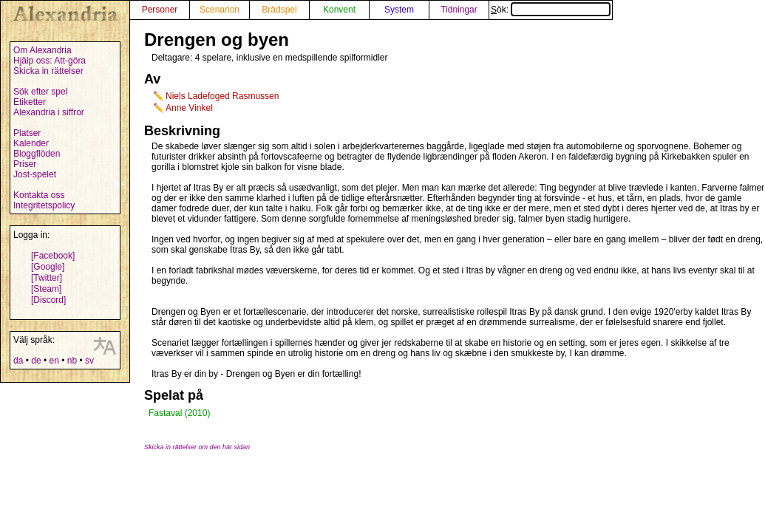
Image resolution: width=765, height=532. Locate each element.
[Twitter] (47, 278)
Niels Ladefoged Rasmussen (222, 96)
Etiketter (30, 102)
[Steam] (46, 289)
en (54, 361)
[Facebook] (53, 256)
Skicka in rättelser (48, 71)
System (399, 10)
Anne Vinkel (189, 108)
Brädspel (279, 10)
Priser (25, 164)
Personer (160, 10)
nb (72, 361)
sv (89, 361)
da (18, 361)
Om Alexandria (42, 50)
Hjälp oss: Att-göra (50, 61)
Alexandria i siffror (49, 112)
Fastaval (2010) (179, 413)
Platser (27, 133)
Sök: (551, 10)
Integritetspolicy (44, 205)
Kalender (31, 143)
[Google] (48, 267)
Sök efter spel (40, 92)
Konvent (339, 10)
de (36, 361)
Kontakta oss (39, 195)
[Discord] (48, 300)
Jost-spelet (35, 174)
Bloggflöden (37, 154)
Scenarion (220, 10)
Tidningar (459, 10)
